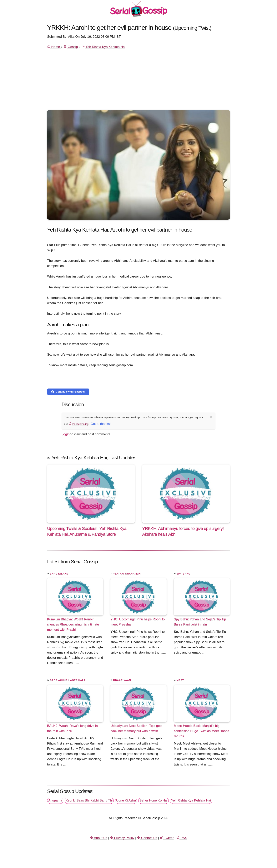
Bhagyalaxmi (60, 574)
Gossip (71, 47)
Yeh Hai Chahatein (127, 574)
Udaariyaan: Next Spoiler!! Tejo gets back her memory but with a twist (136, 728)
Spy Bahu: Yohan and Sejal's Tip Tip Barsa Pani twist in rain (200, 622)
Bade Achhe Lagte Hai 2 (68, 680)
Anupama (55, 800)
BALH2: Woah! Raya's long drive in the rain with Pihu (72, 728)
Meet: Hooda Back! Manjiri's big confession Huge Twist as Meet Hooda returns (202, 731)
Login (66, 434)
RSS (182, 838)
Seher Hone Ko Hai (154, 800)
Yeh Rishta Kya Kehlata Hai (103, 47)
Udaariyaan (122, 680)
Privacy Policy (78, 424)
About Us (99, 838)
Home (54, 47)
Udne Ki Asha (126, 800)
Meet (180, 680)
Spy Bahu (184, 574)
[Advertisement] (138, 81)
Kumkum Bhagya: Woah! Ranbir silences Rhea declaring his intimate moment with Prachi (73, 624)
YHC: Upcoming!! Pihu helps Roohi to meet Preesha (138, 622)
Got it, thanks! (101, 424)
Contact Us (147, 838)
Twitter (167, 838)
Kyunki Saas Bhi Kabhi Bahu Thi (89, 800)
